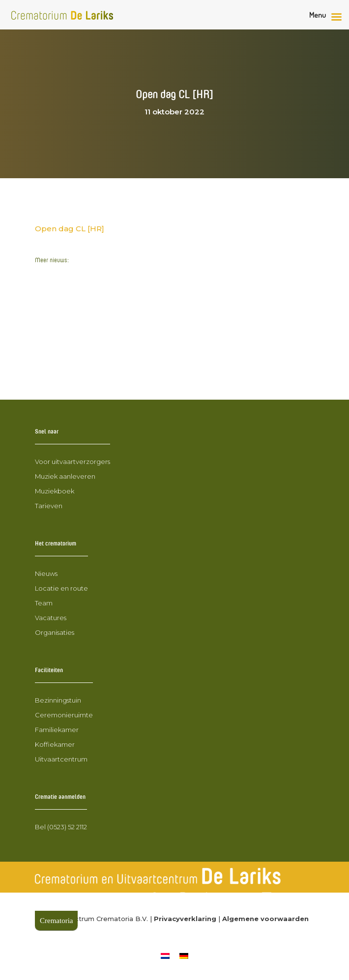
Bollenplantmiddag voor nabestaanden (111, 364)
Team (44, 603)
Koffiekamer (55, 744)
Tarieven (49, 506)
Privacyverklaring (185, 919)
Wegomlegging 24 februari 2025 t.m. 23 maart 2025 (135, 327)
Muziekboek (55, 491)
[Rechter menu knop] (328, 17)
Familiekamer (57, 730)
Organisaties (55, 632)
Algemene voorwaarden (265, 919)
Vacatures (51, 618)
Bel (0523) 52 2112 (61, 827)
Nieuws (46, 573)
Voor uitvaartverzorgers (73, 462)
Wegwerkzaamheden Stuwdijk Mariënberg (118, 275)
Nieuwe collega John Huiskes (92, 345)
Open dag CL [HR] (70, 229)
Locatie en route (61, 588)
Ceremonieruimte (64, 715)
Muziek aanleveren (65, 476)
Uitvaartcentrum (61, 759)
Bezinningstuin (58, 700)
